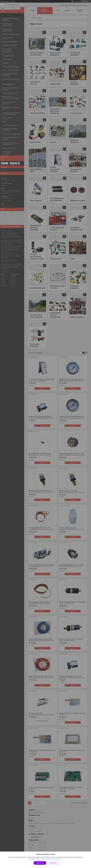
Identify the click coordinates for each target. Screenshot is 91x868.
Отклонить (54, 863)
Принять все (40, 863)
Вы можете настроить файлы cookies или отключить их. (45, 859)
